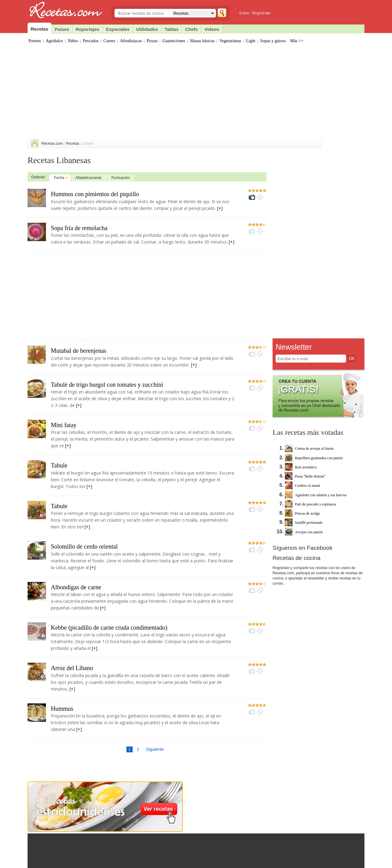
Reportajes (88, 29)
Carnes (109, 41)
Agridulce (54, 41)
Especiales (118, 29)
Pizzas (152, 41)
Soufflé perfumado (304, 523)
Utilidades (147, 29)
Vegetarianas (230, 41)
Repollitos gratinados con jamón (314, 458)
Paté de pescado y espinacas (311, 504)
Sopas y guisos (273, 41)
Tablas (171, 29)
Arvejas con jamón (304, 532)
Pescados (90, 41)
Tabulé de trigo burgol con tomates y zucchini (107, 385)
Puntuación (121, 178)
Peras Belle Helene (305, 476)
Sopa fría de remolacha (79, 228)
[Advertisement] (196, 93)
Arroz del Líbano (72, 668)
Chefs (191, 29)
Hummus (62, 709)
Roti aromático (301, 467)
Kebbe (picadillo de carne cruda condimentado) (109, 628)
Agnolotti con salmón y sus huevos (316, 495)
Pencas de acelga (302, 513)
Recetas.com (52, 143)
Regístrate (261, 13)
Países (62, 29)
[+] (220, 208)
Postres (35, 41)
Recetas (73, 143)
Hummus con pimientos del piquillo (95, 194)
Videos (212, 29)
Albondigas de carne (76, 587)
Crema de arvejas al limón (309, 449)
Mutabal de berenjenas (79, 351)
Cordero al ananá (302, 486)
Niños (73, 41)
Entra (244, 13)
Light (251, 41)
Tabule (59, 465)
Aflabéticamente (89, 178)
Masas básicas (202, 41)
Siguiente (155, 749)
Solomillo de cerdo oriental (84, 546)
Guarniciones (174, 41)
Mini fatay (64, 425)
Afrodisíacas (131, 41)
